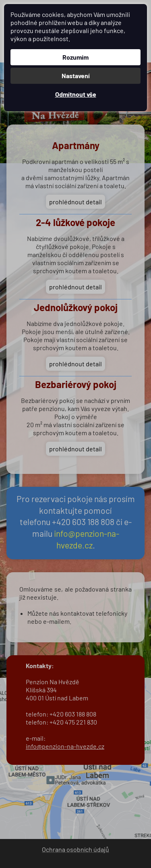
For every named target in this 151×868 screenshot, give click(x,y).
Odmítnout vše (76, 94)
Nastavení (76, 76)
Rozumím (75, 57)
